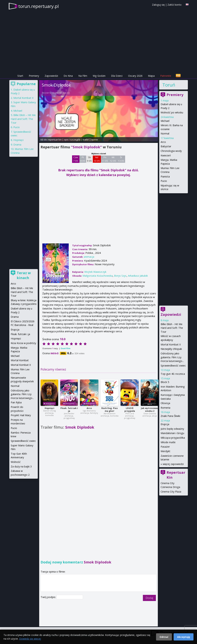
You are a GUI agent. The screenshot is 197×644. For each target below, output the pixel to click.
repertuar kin (55, 140)
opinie (95, 140)
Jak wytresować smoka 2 (150, 410)
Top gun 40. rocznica (173, 374)
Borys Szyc (120, 276)
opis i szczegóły (72, 140)
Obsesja (165, 403)
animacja (89, 257)
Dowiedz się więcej (30, 639)
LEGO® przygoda (130, 410)
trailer (86, 140)
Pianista (165, 176)
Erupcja (165, 424)
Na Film (83, 76)
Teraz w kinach (24, 275)
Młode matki (168, 442)
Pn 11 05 (105, 159)
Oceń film (65, 348)
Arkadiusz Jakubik (138, 276)
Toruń (169, 85)
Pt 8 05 (83, 159)
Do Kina (68, 76)
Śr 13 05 (121, 159)
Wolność (16, 462)
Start (20, 76)
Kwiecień (166, 155)
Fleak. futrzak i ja (69, 410)
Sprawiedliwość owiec (173, 366)
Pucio (164, 181)
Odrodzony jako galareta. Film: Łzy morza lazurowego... (172, 357)
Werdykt (165, 451)
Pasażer (165, 447)
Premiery (34, 76)
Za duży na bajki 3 (21, 466)
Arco (89, 408)
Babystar (166, 146)
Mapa (151, 76)
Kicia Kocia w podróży (23, 343)
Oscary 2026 (135, 76)
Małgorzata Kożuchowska (98, 276)
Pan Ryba (16, 402)
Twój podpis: (49, 597)
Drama (17, 145)
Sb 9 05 (89, 159)
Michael (165, 121)
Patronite (166, 76)
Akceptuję (184, 637)
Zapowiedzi (51, 76)
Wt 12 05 (113, 159)
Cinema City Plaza (171, 492)
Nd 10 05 (97, 159)
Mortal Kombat (20, 360)
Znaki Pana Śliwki (170, 416)
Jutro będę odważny (172, 429)
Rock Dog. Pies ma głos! (110, 410)
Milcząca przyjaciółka (173, 438)
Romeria (165, 408)
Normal (165, 133)
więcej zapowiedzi (173, 464)
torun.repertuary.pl (38, 6)
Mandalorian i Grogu (172, 433)
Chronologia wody (171, 151)
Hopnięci (49, 408)
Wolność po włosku (172, 112)
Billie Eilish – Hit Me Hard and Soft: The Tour (23, 119)
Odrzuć (164, 637)
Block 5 (165, 382)
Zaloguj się (158, 5)
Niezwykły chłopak (171, 349)
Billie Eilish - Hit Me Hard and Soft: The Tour (172, 328)
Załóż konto (175, 5)
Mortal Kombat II (171, 344)
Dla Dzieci (117, 76)
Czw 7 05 (76, 159)
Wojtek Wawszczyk (61, 93)
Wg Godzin (99, 76)
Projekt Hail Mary (21, 415)
